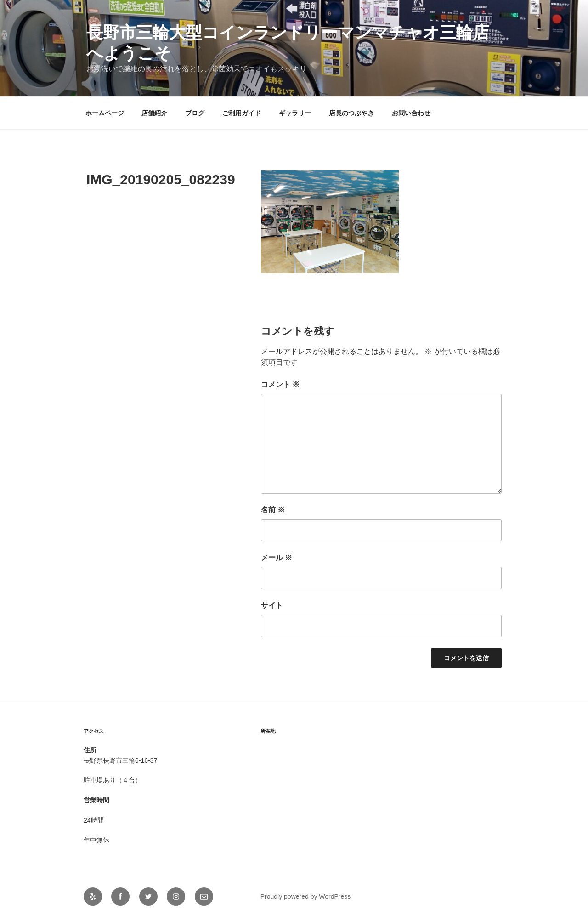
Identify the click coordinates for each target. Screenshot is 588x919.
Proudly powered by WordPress (306, 896)
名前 (273, 510)
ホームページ (105, 113)
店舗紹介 (154, 113)
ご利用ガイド (242, 113)
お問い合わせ (411, 113)
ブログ (195, 113)
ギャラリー (295, 113)
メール (277, 558)
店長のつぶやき (351, 113)
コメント (280, 384)
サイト (272, 605)
